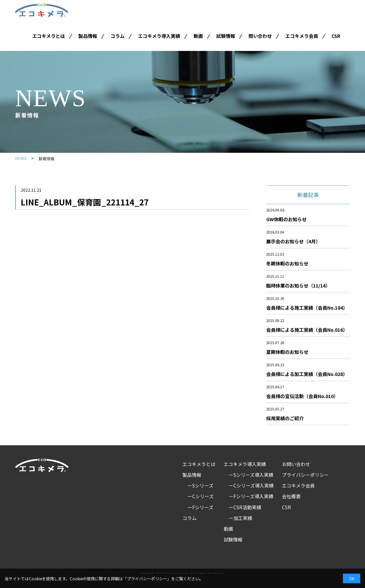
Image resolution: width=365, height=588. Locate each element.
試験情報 (226, 36)
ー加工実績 (240, 518)
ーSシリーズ (200, 485)
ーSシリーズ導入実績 (251, 475)
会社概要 (291, 496)
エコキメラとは (49, 36)
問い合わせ (260, 36)
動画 (198, 36)
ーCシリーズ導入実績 (251, 485)
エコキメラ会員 (302, 36)
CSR (336, 36)
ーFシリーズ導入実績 (251, 496)
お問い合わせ (296, 464)
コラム (118, 36)
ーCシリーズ (201, 496)
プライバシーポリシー (305, 475)
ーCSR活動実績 (245, 507)
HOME (21, 158)
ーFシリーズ (200, 507)
